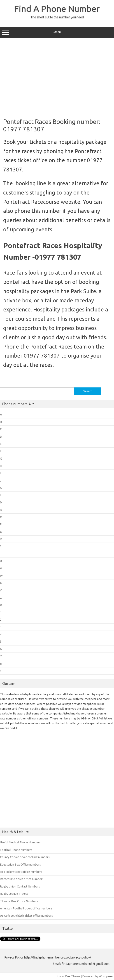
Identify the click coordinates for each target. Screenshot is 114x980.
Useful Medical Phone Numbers (20, 842)
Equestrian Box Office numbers (20, 864)
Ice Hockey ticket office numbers (21, 872)
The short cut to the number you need (57, 17)
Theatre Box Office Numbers (19, 901)
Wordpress (106, 976)
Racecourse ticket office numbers (22, 879)
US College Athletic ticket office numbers (26, 916)
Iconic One (64, 976)
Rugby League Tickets (14, 894)
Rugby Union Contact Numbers (20, 886)
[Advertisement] (57, 76)
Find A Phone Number (57, 9)
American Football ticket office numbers (26, 908)
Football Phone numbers (16, 850)
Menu (57, 33)
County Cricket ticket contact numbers (25, 857)
